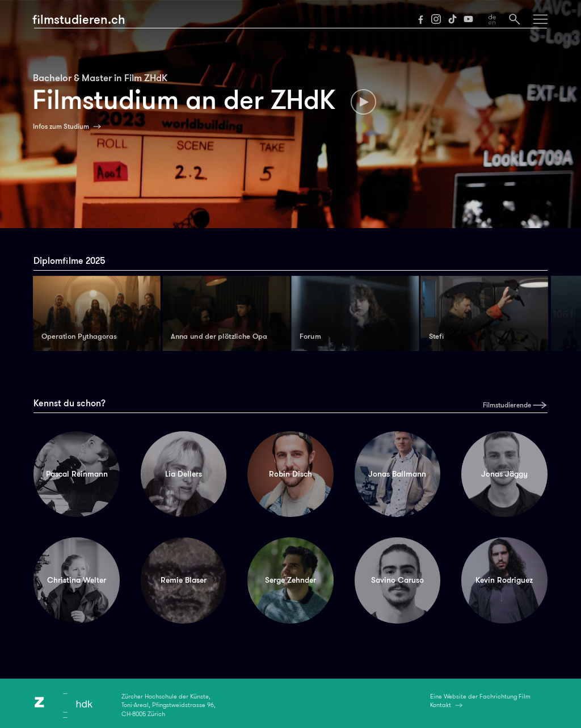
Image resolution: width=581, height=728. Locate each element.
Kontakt (441, 705)
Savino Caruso (397, 580)
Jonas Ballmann (397, 474)
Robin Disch (290, 474)
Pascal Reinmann (77, 474)
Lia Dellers (184, 474)
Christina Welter (77, 580)
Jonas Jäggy (504, 474)
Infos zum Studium (61, 127)
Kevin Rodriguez (504, 580)
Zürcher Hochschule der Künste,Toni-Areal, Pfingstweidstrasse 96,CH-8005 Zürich (169, 705)
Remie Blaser (184, 580)
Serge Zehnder (290, 580)
